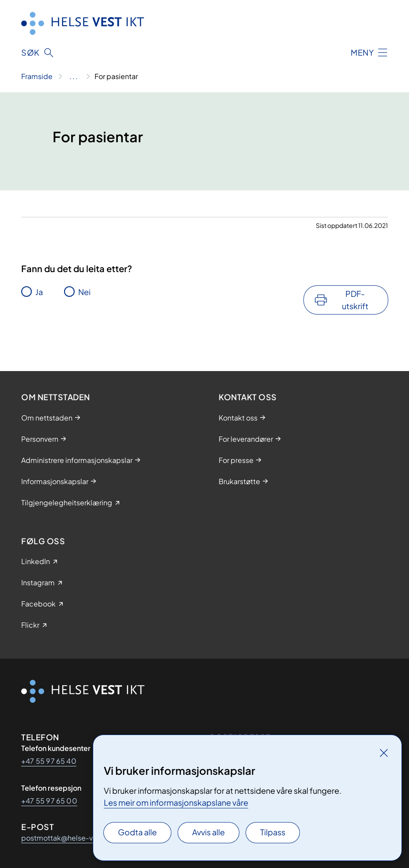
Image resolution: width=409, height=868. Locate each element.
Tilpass (273, 832)
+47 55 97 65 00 (49, 801)
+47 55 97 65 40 (49, 761)
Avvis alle (208, 832)
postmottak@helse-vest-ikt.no (74, 838)
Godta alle (137, 832)
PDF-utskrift (355, 300)
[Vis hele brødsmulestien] (74, 76)
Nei (84, 292)
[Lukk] (384, 753)
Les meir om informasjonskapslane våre (176, 802)
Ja (39, 292)
